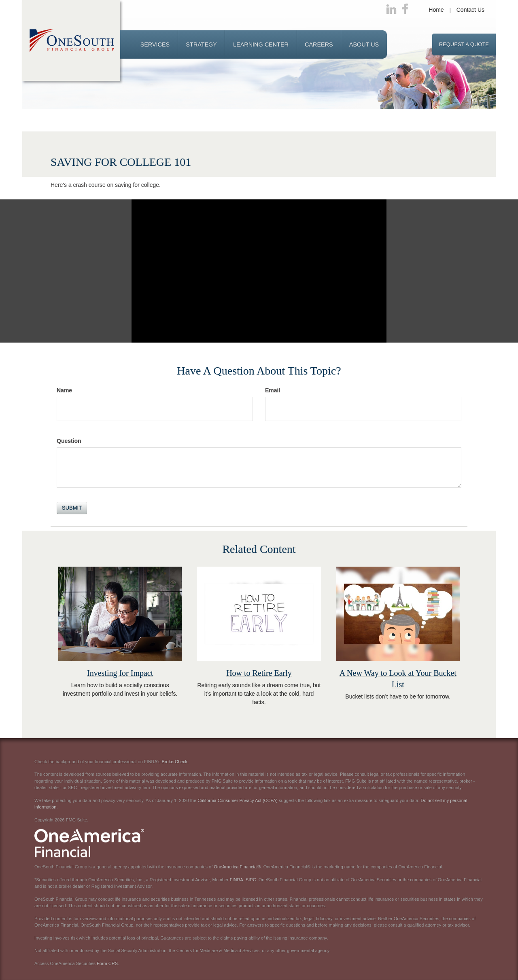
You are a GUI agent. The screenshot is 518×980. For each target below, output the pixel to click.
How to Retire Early (259, 673)
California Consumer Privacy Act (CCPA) (238, 800)
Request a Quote (464, 44)
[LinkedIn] (391, 10)
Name (64, 390)
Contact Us (470, 10)
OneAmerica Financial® (237, 867)
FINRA (237, 880)
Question (69, 441)
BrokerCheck (175, 762)
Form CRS (107, 963)
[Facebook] (405, 10)
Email (273, 390)
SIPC (251, 880)
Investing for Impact (120, 673)
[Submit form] (72, 508)
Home (436, 10)
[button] (155, 44)
